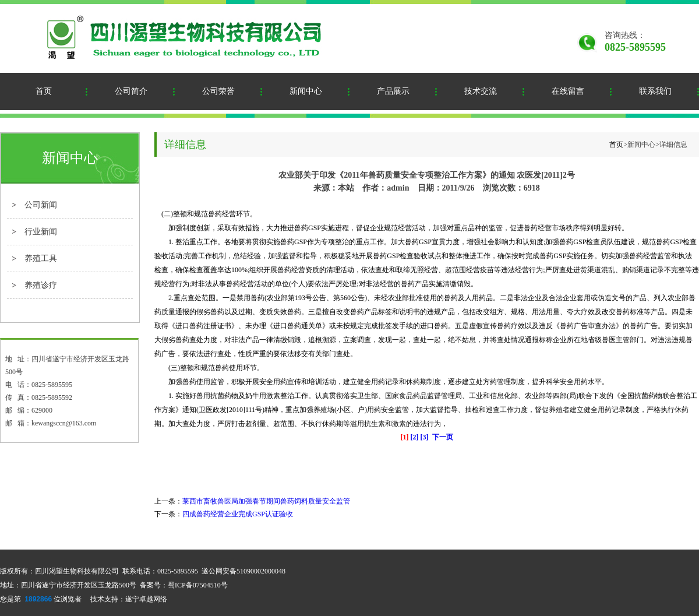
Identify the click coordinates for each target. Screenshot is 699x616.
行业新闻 (41, 232)
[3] (425, 437)
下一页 (443, 437)
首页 (44, 91)
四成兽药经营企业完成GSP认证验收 (238, 514)
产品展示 (393, 91)
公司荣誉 (218, 91)
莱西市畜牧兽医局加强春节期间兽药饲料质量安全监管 (266, 501)
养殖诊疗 (41, 285)
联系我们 (655, 91)
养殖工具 (41, 258)
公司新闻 (41, 205)
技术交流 (481, 91)
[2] (415, 437)
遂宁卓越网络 (146, 599)
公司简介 (131, 91)
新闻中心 (306, 91)
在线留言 (568, 91)
